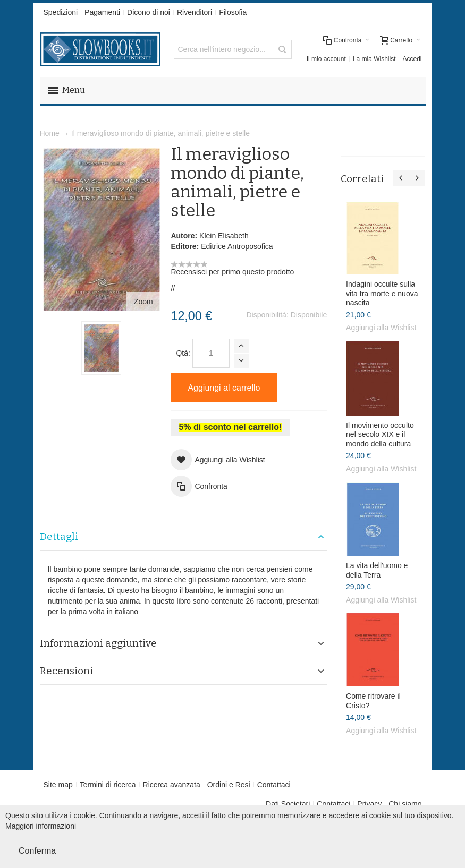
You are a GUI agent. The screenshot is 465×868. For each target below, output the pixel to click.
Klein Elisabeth (224, 236)
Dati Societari (288, 804)
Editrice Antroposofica (237, 246)
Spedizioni (61, 12)
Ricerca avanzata (172, 785)
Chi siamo (405, 804)
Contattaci (274, 785)
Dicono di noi (149, 12)
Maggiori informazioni (41, 826)
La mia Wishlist (374, 59)
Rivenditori (195, 12)
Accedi (412, 59)
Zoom (143, 302)
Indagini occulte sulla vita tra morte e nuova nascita (382, 293)
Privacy (369, 804)
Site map (58, 785)
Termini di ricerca (108, 785)
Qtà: (183, 353)
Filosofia (233, 12)
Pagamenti (102, 12)
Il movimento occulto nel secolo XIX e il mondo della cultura (380, 435)
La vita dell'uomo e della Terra (377, 570)
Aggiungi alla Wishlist (381, 328)
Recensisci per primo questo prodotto (232, 272)
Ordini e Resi (229, 785)
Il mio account (326, 59)
